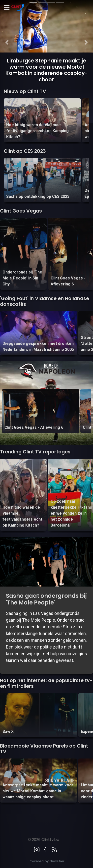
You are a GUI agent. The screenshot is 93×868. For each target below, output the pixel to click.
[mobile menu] (7, 8)
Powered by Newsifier (47, 861)
